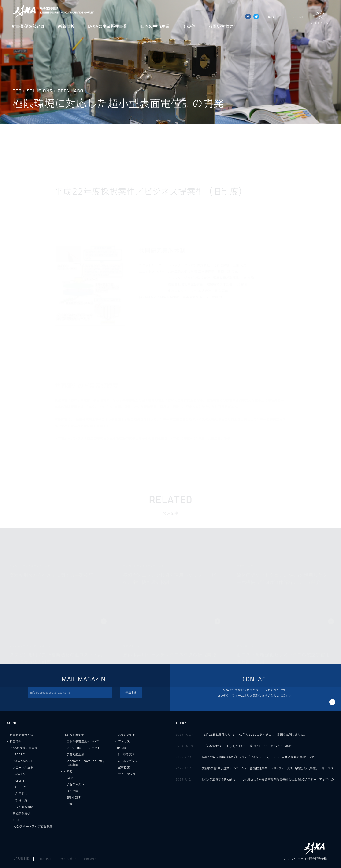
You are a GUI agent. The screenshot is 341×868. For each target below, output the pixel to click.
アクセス (124, 741)
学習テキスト (75, 784)
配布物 (122, 748)
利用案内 (21, 794)
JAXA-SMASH (22, 761)
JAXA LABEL (21, 774)
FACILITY (19, 787)
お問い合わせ (221, 27)
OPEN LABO (70, 91)
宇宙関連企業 (75, 754)
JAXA (24, 12)
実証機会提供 (22, 813)
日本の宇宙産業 (155, 27)
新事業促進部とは (28, 27)
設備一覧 (21, 800)
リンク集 (72, 791)
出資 (69, 804)
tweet (256, 16)
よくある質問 (24, 807)
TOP (17, 91)
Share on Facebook (248, 16)
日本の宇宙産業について (83, 741)
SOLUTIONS (40, 91)
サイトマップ (127, 774)
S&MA (71, 778)
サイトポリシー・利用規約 (78, 859)
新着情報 (66, 27)
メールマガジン (127, 761)
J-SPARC (320, 17)
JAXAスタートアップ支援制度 (33, 826)
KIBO (16, 820)
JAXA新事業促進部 (66, 12)
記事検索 (124, 767)
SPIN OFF (74, 797)
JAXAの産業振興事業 (107, 27)
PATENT (19, 781)
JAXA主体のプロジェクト (83, 748)
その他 (189, 27)
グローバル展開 (23, 767)
